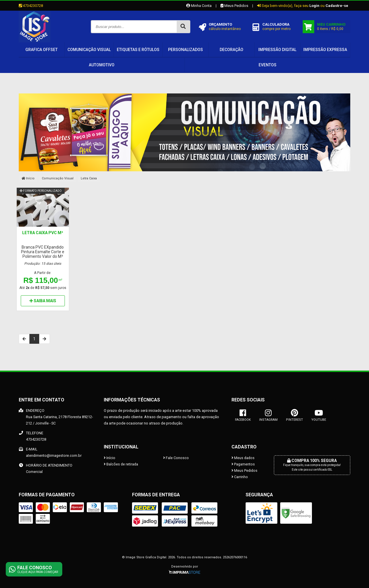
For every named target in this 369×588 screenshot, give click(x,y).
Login (314, 6)
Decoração (231, 50)
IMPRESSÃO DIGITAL (277, 50)
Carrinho (240, 477)
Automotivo (102, 65)
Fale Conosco (176, 458)
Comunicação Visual (89, 50)
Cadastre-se (337, 6)
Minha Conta (199, 6)
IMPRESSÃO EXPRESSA (325, 50)
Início (28, 178)
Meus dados (243, 458)
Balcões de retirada (121, 464)
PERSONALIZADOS (186, 50)
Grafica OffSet (42, 50)
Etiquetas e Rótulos (138, 50)
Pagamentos (243, 464)
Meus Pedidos (234, 6)
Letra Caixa (89, 178)
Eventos (268, 65)
